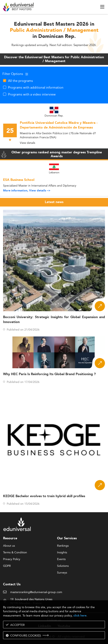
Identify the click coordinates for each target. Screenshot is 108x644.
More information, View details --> (27, 191)
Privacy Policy (12, 559)
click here (80, 616)
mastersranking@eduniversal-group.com (36, 592)
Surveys (62, 573)
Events (61, 559)
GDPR (7, 566)
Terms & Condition (15, 553)
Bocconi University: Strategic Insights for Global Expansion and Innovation (54, 320)
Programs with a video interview (32, 94)
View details (28, 143)
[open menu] (102, 7)
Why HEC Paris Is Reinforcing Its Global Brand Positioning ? (49, 374)
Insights (62, 553)
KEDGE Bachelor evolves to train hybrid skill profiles (44, 496)
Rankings (63, 546)
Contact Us (12, 584)
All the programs (20, 81)
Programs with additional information (36, 87)
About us (9, 546)
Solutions (63, 566)
